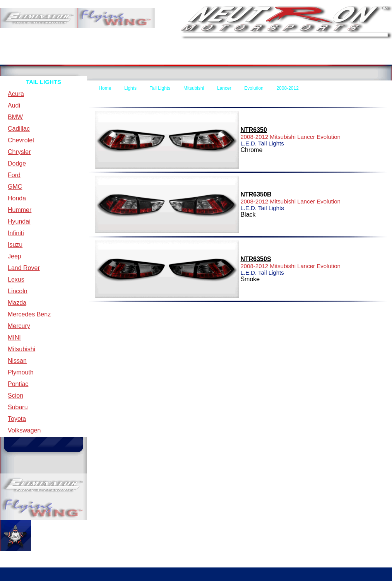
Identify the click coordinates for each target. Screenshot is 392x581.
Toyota (17, 419)
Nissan (17, 361)
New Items (291, 59)
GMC (15, 187)
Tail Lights (160, 88)
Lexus (16, 279)
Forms (221, 59)
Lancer (224, 88)
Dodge (17, 163)
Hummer (20, 210)
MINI (14, 337)
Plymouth (21, 372)
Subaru (18, 407)
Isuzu (15, 245)
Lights (130, 88)
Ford (14, 175)
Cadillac (19, 129)
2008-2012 (287, 88)
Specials (354, 59)
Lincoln (18, 291)
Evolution (254, 88)
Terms (90, 59)
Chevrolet (21, 140)
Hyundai (19, 221)
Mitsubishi (21, 349)
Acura (16, 94)
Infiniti (16, 233)
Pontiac (18, 384)
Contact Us (164, 59)
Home (24, 59)
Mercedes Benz (29, 314)
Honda (17, 198)
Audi (14, 105)
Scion (15, 396)
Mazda (17, 303)
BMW (15, 117)
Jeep (15, 256)
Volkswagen (24, 430)
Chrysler (19, 152)
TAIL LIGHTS (44, 82)
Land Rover (24, 268)
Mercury (19, 326)
